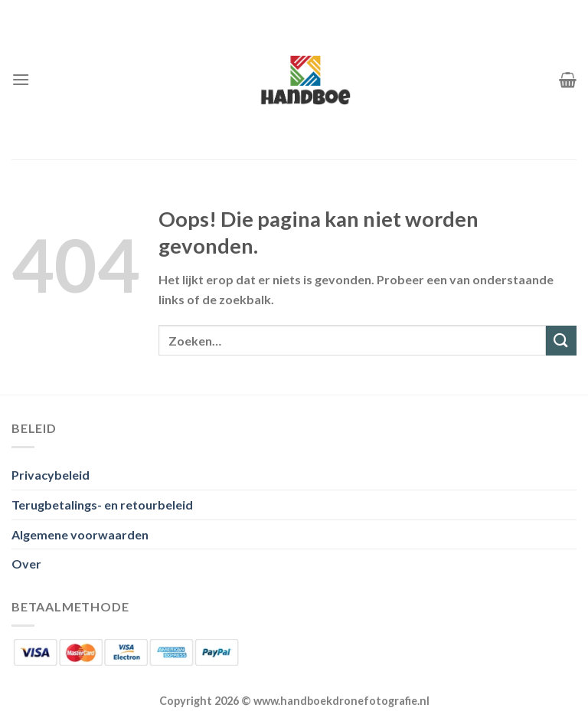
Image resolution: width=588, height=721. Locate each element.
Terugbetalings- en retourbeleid (102, 505)
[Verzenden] (561, 341)
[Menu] (21, 79)
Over (26, 564)
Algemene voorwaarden (80, 534)
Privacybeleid (51, 475)
